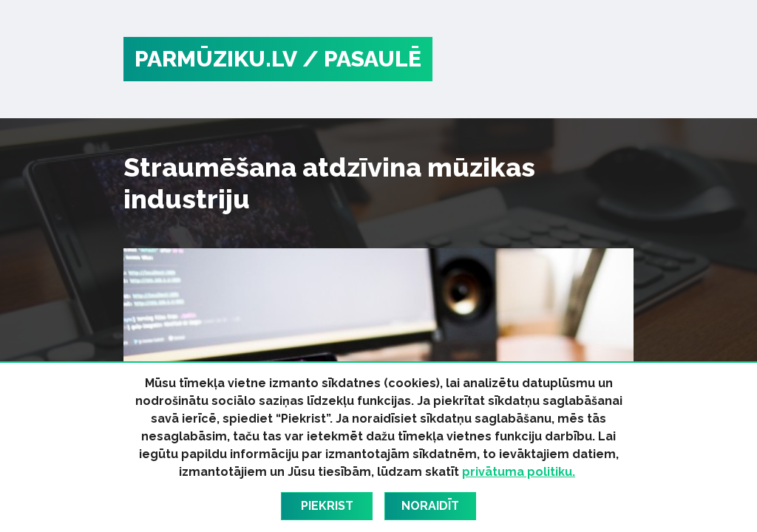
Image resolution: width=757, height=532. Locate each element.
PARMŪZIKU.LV (216, 59)
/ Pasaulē (362, 59)
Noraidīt (430, 506)
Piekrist (327, 506)
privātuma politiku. (519, 472)
